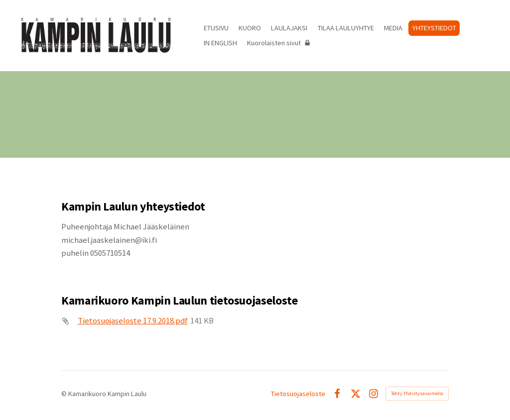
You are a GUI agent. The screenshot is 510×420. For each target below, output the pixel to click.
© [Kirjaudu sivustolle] (65, 394)
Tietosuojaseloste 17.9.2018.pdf (133, 321)
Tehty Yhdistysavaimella (417, 393)
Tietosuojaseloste (298, 394)
